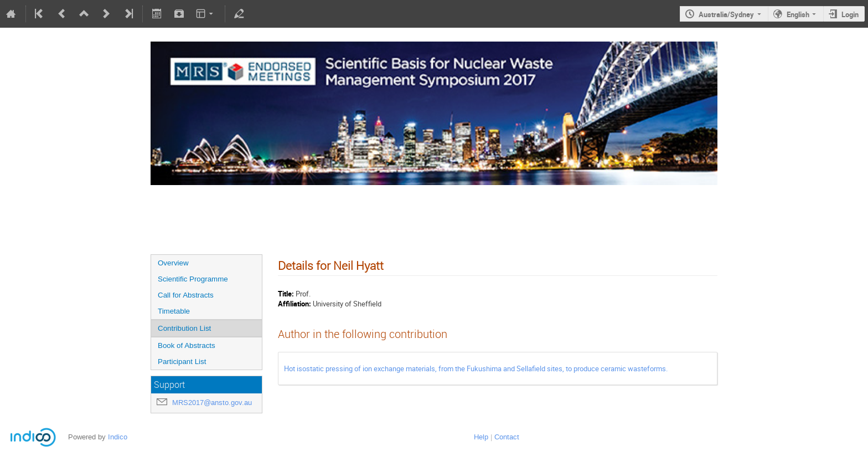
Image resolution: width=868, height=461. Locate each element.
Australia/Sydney (726, 14)
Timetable (174, 311)
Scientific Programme (193, 279)
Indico (118, 437)
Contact (507, 437)
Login (850, 14)
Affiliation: (294, 304)
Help (481, 437)
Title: (286, 294)
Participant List (182, 362)
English (798, 14)
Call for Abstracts (186, 295)
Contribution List (184, 328)
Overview (173, 263)
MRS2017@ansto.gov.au (212, 403)
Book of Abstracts (187, 345)
